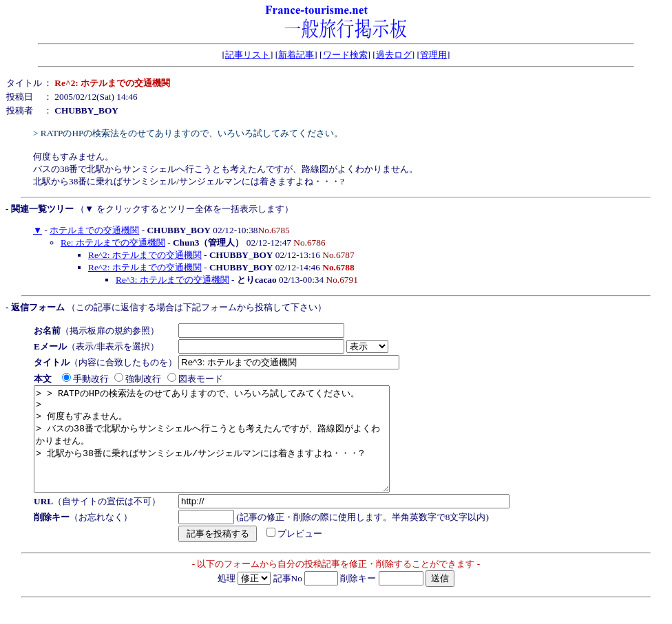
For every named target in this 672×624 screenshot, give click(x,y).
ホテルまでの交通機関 (94, 230)
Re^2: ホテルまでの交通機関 (145, 255)
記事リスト (248, 55)
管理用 (433, 55)
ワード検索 (345, 55)
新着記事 (296, 55)
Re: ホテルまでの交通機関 (113, 243)
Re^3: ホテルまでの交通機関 (172, 280)
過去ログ (394, 55)
